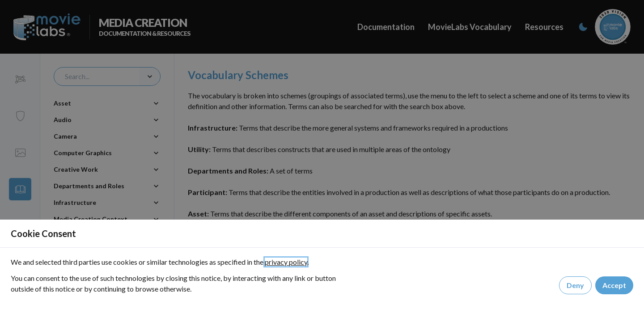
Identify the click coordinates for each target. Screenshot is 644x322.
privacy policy (286, 262)
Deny (575, 286)
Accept (614, 286)
